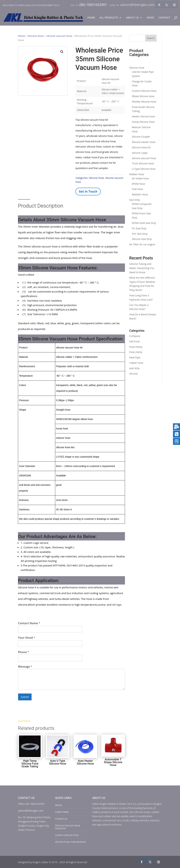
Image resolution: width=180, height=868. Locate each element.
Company (135, 336)
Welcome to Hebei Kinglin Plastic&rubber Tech (31, 5)
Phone (23, 652)
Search (151, 38)
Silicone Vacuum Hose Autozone (68, 827)
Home (91, 18)
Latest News (62, 812)
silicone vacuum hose (59, 36)
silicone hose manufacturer (71, 842)
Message (25, 667)
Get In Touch (88, 191)
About (58, 805)
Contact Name (29, 623)
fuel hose (135, 341)
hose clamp (136, 347)
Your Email (27, 638)
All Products (109, 18)
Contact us (61, 819)
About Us (133, 18)
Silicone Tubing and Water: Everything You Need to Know (142, 268)
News (150, 18)
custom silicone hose (67, 835)
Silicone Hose (36, 36)
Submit (25, 697)
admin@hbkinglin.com (31, 811)
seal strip (134, 368)
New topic (135, 357)
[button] (62, 52)
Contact (164, 18)
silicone (134, 374)
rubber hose (136, 363)
